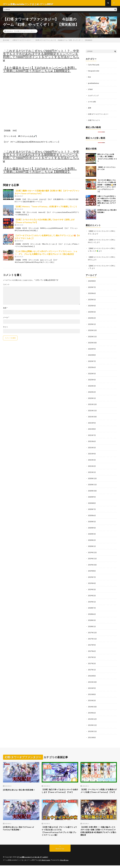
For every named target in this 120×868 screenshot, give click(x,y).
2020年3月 (92, 533)
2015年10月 (92, 679)
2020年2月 (92, 539)
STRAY (91, 91)
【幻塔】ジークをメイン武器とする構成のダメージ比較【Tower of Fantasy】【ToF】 (98, 790)
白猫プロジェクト (95, 122)
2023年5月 (92, 301)
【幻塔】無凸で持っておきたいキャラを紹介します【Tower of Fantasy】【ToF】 (59, 790)
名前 (5, 310)
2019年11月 (92, 557)
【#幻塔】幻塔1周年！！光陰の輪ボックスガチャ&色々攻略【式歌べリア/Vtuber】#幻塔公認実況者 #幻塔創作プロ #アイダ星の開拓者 (98, 833)
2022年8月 (92, 356)
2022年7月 (92, 362)
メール (6, 320)
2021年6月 (92, 441)
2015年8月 (92, 692)
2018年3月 (92, 618)
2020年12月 (92, 478)
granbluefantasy (94, 85)
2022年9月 (92, 350)
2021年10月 (92, 417)
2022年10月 (92, 343)
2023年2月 (92, 319)
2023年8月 (92, 282)
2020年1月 (92, 545)
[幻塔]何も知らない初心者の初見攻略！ (20, 788)
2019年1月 (92, 600)
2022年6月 (92, 368)
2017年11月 (92, 637)
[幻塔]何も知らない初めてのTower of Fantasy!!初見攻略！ (20, 830)
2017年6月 (92, 649)
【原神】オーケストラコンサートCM (102, 233)
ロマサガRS (92, 104)
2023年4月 (92, 307)
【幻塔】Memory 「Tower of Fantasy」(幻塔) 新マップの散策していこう (46, 209)
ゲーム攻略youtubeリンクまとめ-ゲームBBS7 (34, 860)
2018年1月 (92, 624)
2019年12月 (92, 551)
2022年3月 (92, 386)
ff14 (90, 79)
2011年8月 (92, 734)
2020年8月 (92, 502)
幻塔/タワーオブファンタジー (26, 33)
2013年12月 (92, 716)
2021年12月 (92, 405)
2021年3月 (92, 459)
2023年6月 (92, 295)
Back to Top (60, 851)
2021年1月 (92, 472)
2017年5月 (92, 655)
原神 (90, 110)
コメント (6, 287)
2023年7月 (92, 288)
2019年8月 (92, 569)
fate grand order (94, 73)
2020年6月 (92, 514)
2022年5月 (92, 374)
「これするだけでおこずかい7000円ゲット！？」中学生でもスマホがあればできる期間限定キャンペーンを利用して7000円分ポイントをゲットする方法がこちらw (41, 58)
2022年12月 (92, 331)
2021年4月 (92, 453)
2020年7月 (92, 508)
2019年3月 (92, 588)
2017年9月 (92, 643)
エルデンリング (94, 97)
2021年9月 (92, 423)
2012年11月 (92, 728)
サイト (6, 329)
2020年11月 (92, 484)
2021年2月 (92, 466)
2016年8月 (92, 673)
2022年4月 (92, 380)
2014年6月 (92, 710)
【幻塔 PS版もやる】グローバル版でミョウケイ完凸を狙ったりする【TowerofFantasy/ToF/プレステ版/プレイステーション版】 (60, 833)
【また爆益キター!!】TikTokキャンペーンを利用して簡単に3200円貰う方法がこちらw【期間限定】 (40, 72)
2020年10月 (92, 490)
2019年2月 (92, 594)
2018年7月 (92, 606)
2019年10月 (92, 563)
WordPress (66, 863)
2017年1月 (92, 667)
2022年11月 (92, 337)
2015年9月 (92, 686)
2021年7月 (92, 435)
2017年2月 (92, 661)
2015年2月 (92, 698)
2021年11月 (92, 411)
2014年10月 (92, 704)
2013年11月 (92, 722)
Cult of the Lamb (94, 67)
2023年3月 (92, 313)
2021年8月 (92, 429)
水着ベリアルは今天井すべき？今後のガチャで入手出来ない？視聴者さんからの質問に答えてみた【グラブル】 (107, 202)
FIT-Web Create (45, 863)
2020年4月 (92, 527)
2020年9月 (92, 496)
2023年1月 (92, 325)
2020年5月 (92, 521)
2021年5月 (92, 447)
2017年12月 (92, 631)
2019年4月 (92, 582)
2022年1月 (92, 398)
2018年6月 (92, 612)
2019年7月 (92, 576)
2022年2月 (92, 392)
